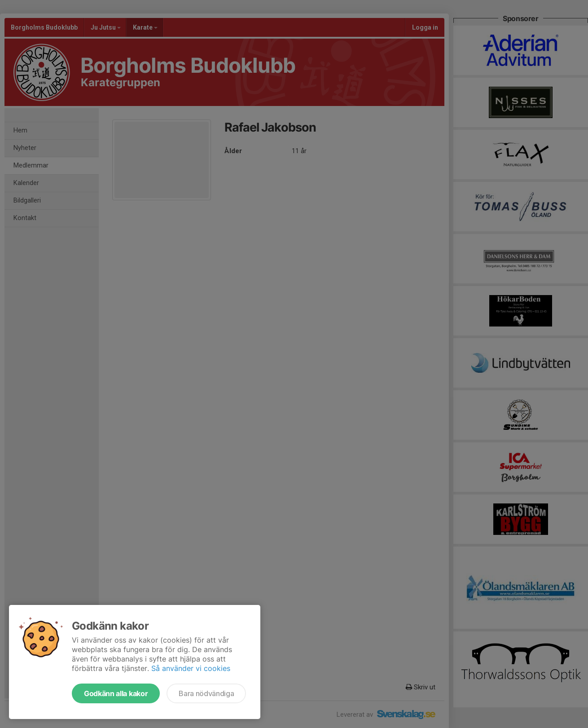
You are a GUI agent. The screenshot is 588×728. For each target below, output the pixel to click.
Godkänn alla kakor (116, 693)
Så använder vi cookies (191, 668)
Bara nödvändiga (206, 693)
